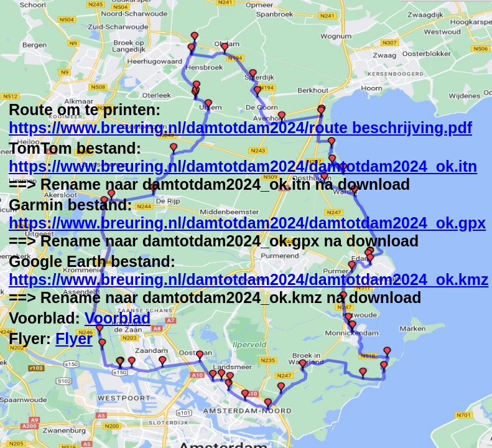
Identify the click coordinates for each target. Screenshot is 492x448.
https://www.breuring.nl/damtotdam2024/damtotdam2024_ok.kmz (248, 279)
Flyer (74, 338)
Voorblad (118, 318)
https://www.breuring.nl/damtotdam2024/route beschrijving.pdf (240, 128)
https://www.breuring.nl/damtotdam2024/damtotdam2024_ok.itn (243, 166)
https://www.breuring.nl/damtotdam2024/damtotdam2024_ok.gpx (247, 223)
